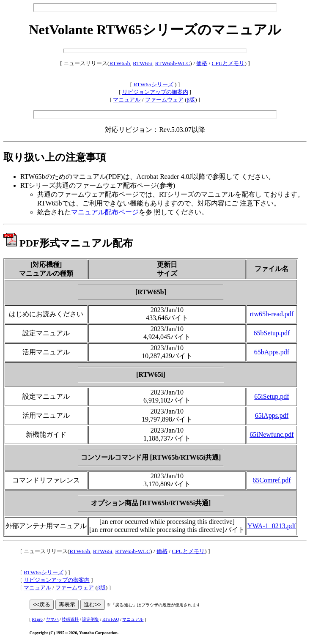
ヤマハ (52, 619)
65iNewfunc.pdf (272, 434)
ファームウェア (164, 100)
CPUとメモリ (228, 63)
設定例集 (91, 619)
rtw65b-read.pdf (272, 314)
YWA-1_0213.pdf (272, 526)
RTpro (37, 619)
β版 (191, 100)
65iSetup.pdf (272, 396)
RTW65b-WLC (173, 63)
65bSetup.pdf (272, 333)
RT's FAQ (111, 619)
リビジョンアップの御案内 (155, 92)
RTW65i (143, 63)
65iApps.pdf (272, 415)
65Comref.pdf (272, 480)
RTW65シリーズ (154, 84)
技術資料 (70, 619)
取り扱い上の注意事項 (55, 157)
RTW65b (120, 63)
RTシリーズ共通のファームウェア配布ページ (89, 185)
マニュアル (127, 100)
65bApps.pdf (272, 352)
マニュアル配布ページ (105, 212)
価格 (202, 63)
